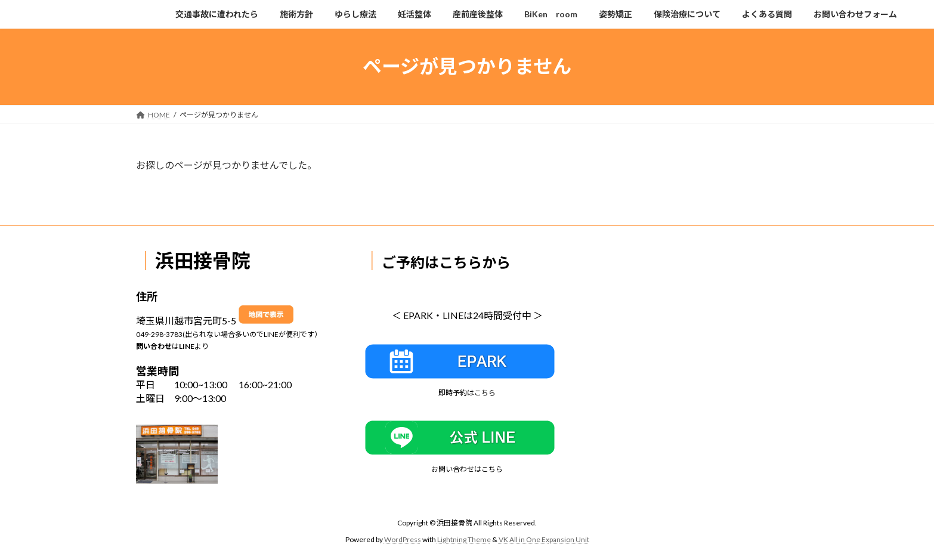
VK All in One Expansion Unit (544, 539)
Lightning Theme (464, 539)
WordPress (403, 539)
